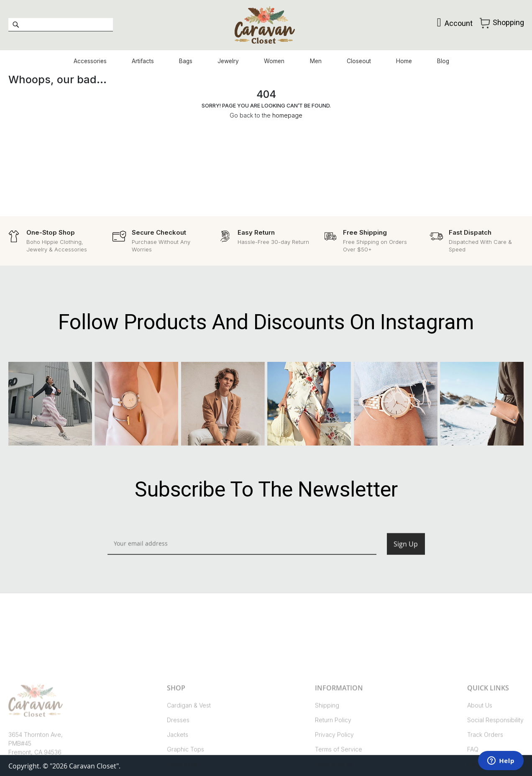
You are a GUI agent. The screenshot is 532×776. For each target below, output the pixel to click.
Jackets (178, 767)
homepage (287, 118)
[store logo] (266, 26)
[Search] (16, 26)
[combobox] (61, 26)
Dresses (178, 753)
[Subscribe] (406, 553)
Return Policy (333, 753)
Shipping (327, 738)
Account (455, 24)
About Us (480, 738)
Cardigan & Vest (189, 738)
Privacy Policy (334, 767)
